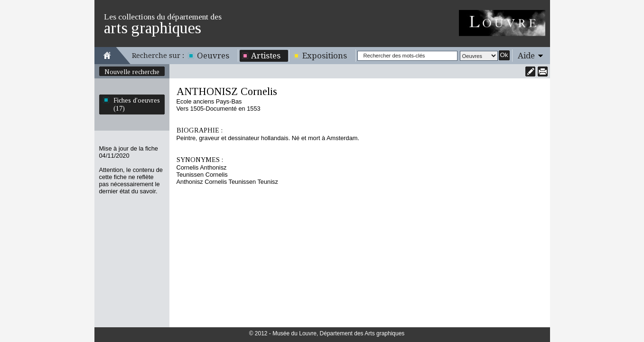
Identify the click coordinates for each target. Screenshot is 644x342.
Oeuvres (213, 56)
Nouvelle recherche (132, 72)
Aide (526, 56)
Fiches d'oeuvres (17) (137, 104)
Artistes (266, 56)
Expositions (325, 56)
